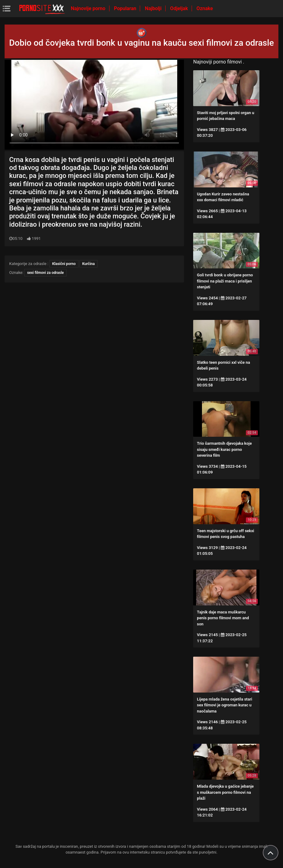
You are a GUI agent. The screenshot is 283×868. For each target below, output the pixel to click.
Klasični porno (64, 264)
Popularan (126, 8)
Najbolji (154, 8)
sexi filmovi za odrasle (45, 273)
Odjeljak (180, 8)
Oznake (205, 8)
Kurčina (88, 264)
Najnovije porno (89, 8)
